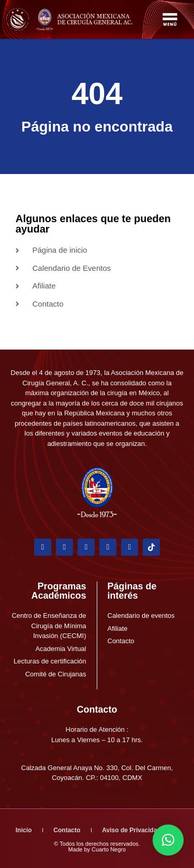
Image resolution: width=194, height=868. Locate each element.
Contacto (97, 710)
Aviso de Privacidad (131, 830)
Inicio (24, 830)
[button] (168, 840)
